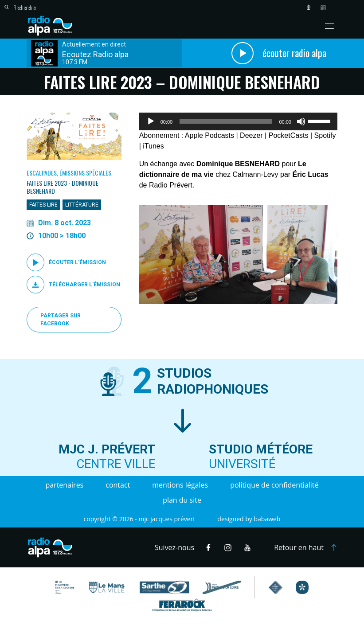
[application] (238, 121)
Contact (118, 485)
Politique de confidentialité (274, 485)
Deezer (251, 135)
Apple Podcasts (209, 135)
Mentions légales (180, 485)
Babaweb (267, 519)
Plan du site (182, 500)
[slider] (226, 121)
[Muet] (301, 121)
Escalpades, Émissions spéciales (69, 173)
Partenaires (64, 485)
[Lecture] (151, 121)
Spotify (325, 135)
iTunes (153, 146)
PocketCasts (289, 135)
